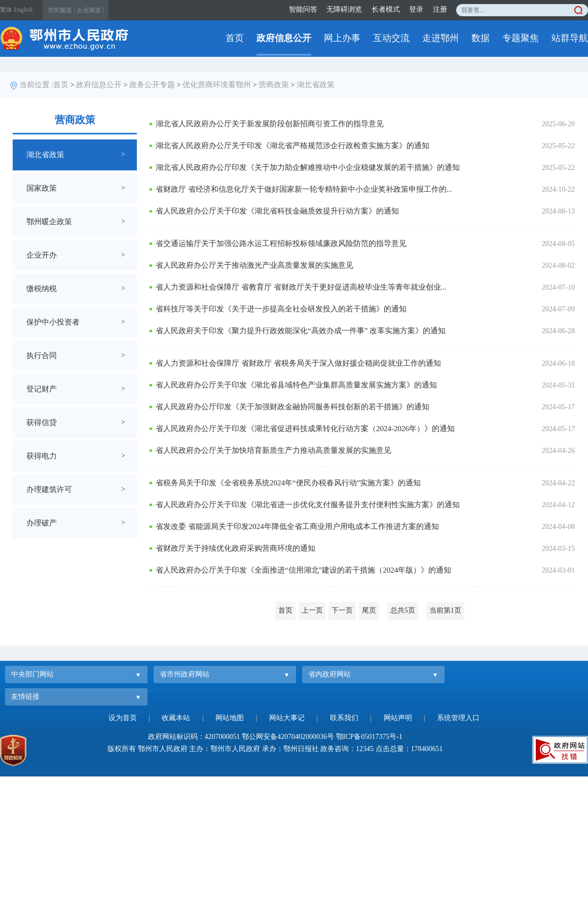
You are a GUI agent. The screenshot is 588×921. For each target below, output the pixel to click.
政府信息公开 (284, 38)
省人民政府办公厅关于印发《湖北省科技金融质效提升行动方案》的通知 (277, 211)
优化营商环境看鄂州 (217, 85)
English (24, 10)
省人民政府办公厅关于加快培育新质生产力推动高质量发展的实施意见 (273, 450)
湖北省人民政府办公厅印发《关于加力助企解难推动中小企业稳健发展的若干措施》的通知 (308, 167)
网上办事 (342, 38)
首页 (235, 38)
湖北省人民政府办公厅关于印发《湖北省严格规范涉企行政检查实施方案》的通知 (292, 146)
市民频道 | (61, 10)
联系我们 (344, 718)
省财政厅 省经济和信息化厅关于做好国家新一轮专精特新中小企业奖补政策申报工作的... (304, 189)
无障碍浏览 (344, 9)
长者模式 (386, 9)
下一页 (342, 610)
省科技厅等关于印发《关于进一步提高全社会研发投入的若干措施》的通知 (281, 309)
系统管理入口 (458, 718)
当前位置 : (36, 85)
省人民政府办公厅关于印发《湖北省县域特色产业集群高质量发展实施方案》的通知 (296, 385)
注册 (440, 9)
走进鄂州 (440, 38)
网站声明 (398, 718)
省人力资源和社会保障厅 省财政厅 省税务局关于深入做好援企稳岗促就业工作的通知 (298, 363)
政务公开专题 (152, 85)
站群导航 (570, 38)
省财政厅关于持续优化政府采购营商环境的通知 (235, 548)
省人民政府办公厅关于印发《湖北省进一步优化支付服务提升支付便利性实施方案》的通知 (308, 505)
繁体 (6, 10)
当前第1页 (445, 610)
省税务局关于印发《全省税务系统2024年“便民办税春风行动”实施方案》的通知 (288, 483)
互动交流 (391, 38)
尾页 (369, 610)
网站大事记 (287, 718)
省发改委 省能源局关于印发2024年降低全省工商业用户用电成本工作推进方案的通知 (297, 526)
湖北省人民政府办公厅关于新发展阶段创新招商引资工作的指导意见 (270, 124)
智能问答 (303, 9)
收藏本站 (176, 718)
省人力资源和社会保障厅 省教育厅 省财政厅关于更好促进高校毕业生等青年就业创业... (301, 287)
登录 (416, 9)
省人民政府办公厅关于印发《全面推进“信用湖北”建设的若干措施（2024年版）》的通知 (303, 570)
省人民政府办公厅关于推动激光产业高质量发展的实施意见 (254, 265)
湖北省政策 (316, 85)
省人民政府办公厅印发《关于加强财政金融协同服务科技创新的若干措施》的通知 (292, 407)
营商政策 (274, 85)
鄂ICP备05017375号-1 (369, 737)
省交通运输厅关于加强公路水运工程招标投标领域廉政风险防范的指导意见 (281, 243)
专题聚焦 (521, 38)
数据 (481, 38)
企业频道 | (90, 10)
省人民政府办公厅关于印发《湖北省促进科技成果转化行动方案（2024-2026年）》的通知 (305, 429)
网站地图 (230, 718)
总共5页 (403, 610)
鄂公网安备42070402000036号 (288, 737)
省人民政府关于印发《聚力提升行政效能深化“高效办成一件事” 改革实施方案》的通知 (301, 331)
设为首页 (123, 718)
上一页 (312, 610)
